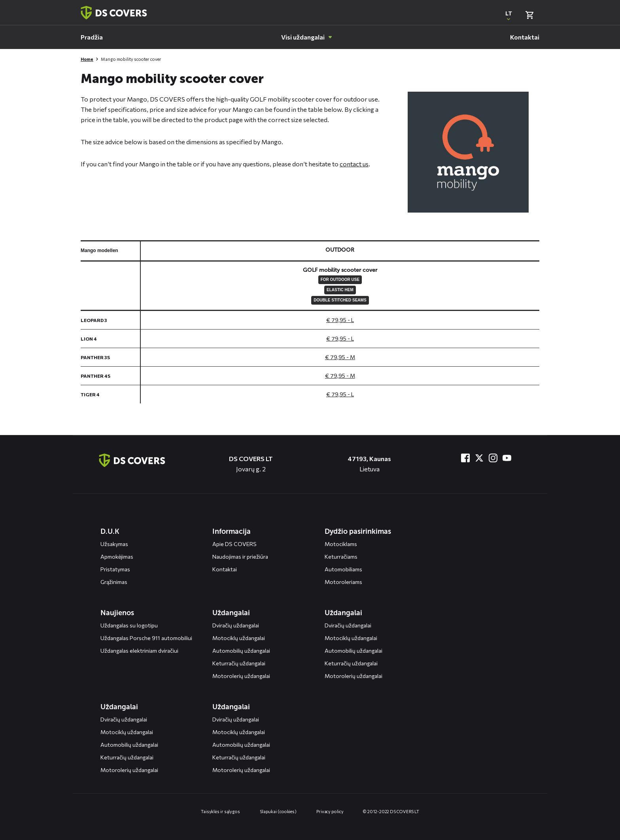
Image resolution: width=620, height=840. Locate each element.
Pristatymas (115, 569)
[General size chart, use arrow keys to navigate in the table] (310, 322)
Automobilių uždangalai (241, 651)
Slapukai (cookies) (278, 811)
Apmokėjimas (117, 557)
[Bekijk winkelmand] (529, 15)
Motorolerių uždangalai (241, 676)
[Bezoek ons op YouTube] (507, 458)
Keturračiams (341, 557)
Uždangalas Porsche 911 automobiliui (146, 638)
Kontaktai (225, 569)
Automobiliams (343, 569)
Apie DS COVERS (234, 544)
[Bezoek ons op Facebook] (465, 458)
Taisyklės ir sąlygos (220, 811)
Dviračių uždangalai (236, 625)
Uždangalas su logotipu (129, 625)
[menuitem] (92, 37)
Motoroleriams (343, 582)
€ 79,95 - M (340, 357)
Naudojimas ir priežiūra (240, 557)
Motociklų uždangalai (239, 638)
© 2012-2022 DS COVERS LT (391, 811)
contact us (354, 164)
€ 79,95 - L (340, 320)
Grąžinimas (114, 582)
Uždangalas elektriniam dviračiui (139, 651)
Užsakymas (114, 544)
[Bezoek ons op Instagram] (493, 458)
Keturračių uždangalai (239, 663)
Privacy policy (330, 811)
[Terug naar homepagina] (114, 13)
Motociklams (341, 544)
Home (87, 59)
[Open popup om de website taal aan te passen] (508, 15)
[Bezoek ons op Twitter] (479, 458)
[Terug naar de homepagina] (132, 460)
